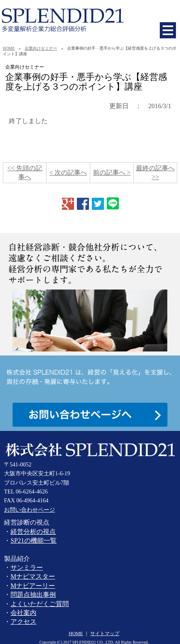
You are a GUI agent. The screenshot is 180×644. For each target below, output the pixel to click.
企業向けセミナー (41, 48)
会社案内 (23, 613)
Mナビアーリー (33, 586)
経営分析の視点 (33, 532)
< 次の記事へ (68, 172)
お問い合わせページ (30, 510)
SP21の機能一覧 (34, 540)
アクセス (23, 622)
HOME (9, 48)
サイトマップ (105, 634)
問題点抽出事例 (33, 595)
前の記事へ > (112, 172)
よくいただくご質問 (40, 604)
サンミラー (27, 568)
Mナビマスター (33, 576)
